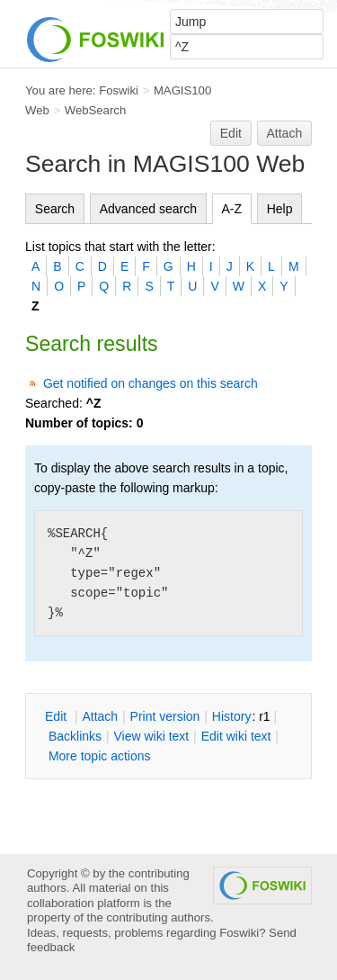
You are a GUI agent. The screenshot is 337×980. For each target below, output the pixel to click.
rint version (165, 716)
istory (232, 716)
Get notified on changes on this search (151, 383)
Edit (231, 133)
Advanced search (148, 209)
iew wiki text (151, 736)
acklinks (75, 736)
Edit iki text (236, 736)
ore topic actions (100, 756)
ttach (100, 716)
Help (280, 209)
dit (58, 716)
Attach (285, 133)
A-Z (232, 209)
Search (55, 209)
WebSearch (96, 110)
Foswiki (119, 90)
